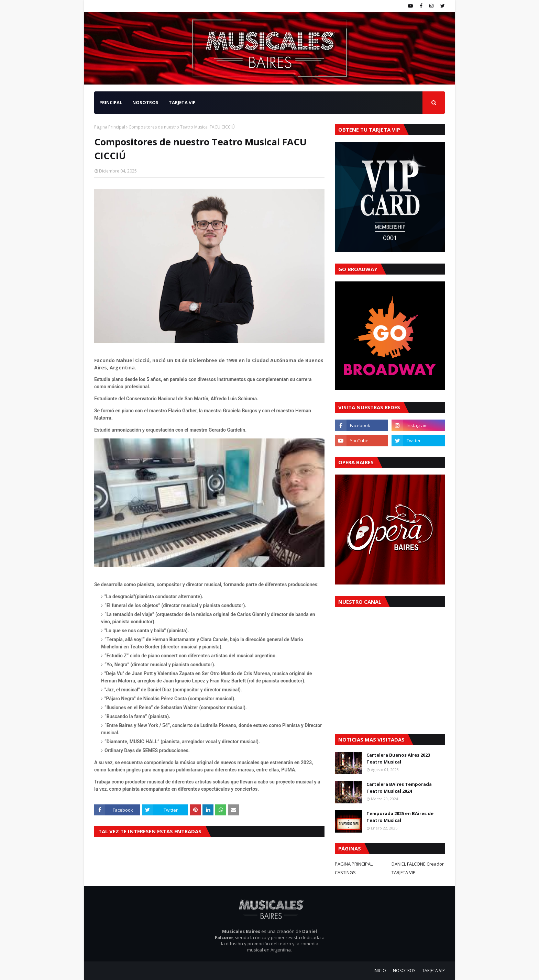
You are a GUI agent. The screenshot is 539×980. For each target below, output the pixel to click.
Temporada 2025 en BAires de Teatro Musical (400, 817)
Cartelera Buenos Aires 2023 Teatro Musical (398, 758)
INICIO (380, 971)
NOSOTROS (404, 971)
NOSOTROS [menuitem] (145, 102)
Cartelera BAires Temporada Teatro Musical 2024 (399, 788)
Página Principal (110, 127)
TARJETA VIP (404, 872)
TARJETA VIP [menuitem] (182, 102)
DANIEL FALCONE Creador (418, 864)
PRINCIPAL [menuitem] (111, 102)
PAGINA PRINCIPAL (354, 864)
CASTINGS (345, 872)
